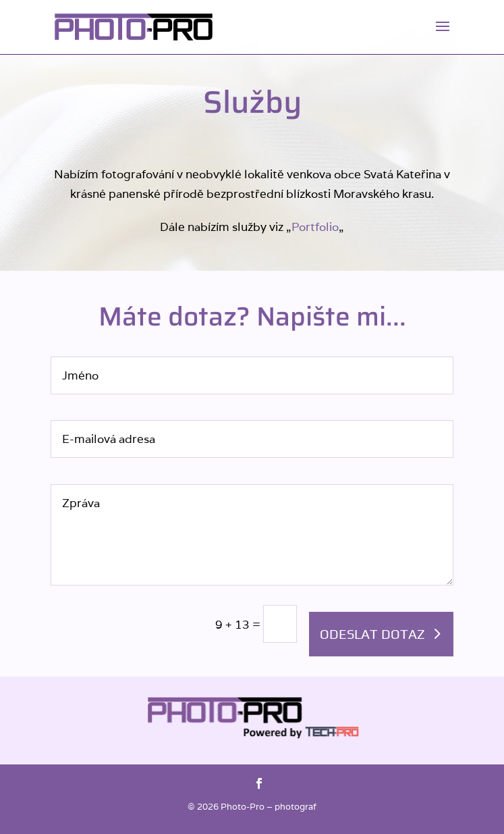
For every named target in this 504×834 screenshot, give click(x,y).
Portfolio (315, 227)
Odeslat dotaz (372, 634)
